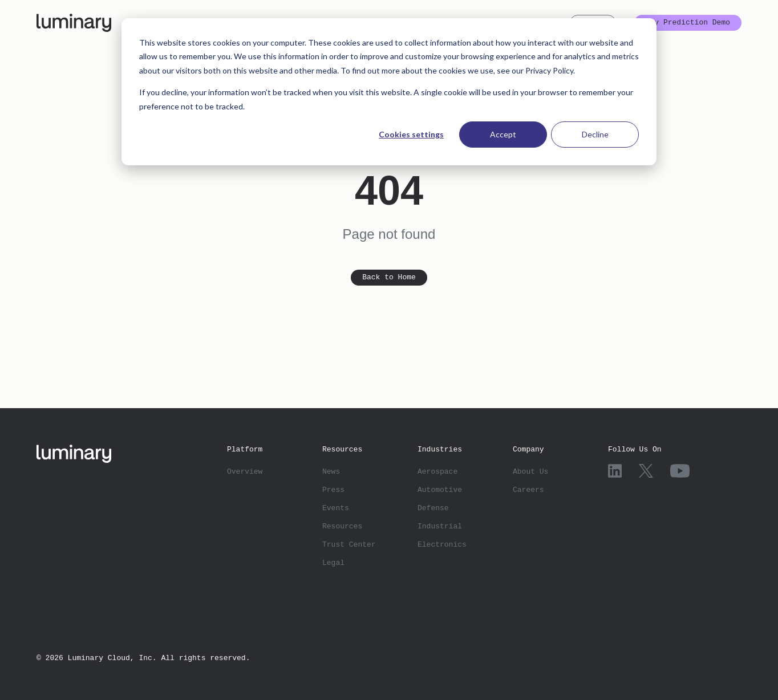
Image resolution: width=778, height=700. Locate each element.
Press (333, 489)
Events (336, 507)
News (331, 471)
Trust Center (349, 544)
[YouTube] (680, 471)
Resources (342, 526)
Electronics (442, 544)
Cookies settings (411, 134)
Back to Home (389, 278)
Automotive (440, 489)
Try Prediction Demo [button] (688, 23)
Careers (528, 489)
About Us (530, 471)
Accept (503, 134)
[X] (646, 471)
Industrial (440, 526)
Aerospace (437, 471)
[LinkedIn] (615, 471)
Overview (245, 471)
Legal (333, 562)
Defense (433, 507)
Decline (595, 134)
